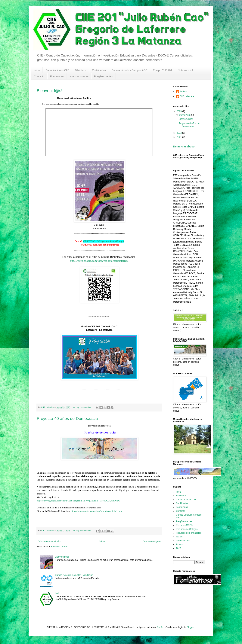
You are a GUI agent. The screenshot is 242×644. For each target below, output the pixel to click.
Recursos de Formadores (189, 533)
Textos (179, 537)
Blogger (191, 627)
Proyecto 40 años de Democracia (67, 419)
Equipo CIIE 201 (163, 70)
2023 (179, 111)
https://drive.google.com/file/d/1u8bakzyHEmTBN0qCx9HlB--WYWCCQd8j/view (78, 501)
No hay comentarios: (82, 407)
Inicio (37, 70)
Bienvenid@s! (50, 91)
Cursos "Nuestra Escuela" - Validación (74, 575)
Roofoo (161, 627)
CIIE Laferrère (187, 96)
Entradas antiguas (152, 541)
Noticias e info (186, 70)
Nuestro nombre (79, 76)
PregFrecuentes (104, 76)
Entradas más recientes (50, 541)
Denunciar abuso (184, 147)
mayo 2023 (185, 115)
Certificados (99, 70)
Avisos (179, 544)
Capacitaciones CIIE (57, 70)
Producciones (183, 541)
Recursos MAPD (184, 525)
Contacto (39, 76)
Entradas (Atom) (59, 547)
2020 (179, 548)
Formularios (57, 76)
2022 (179, 133)
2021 (179, 137)
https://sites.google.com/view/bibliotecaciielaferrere (99, 261)
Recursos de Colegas (187, 529)
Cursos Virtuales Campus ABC (129, 70)
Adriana (184, 92)
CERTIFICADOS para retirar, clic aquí (104, 241)
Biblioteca (81, 70)
